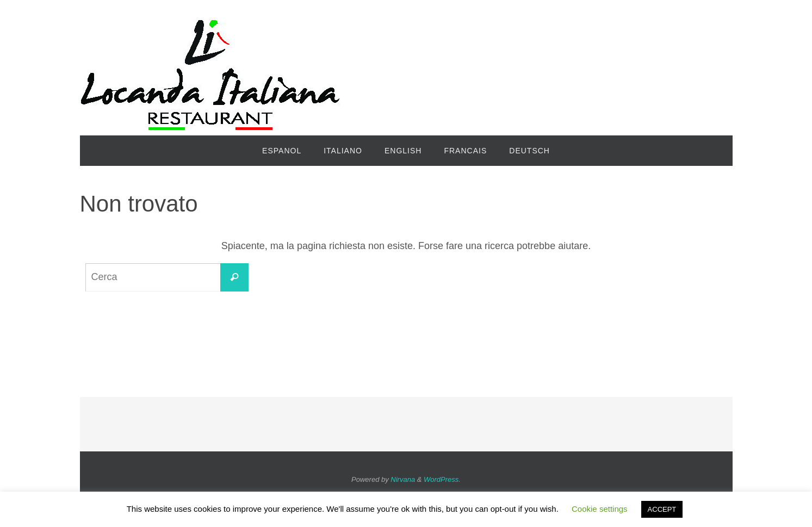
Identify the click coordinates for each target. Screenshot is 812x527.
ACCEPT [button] (662, 509)
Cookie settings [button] (600, 509)
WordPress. (442, 479)
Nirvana (403, 479)
